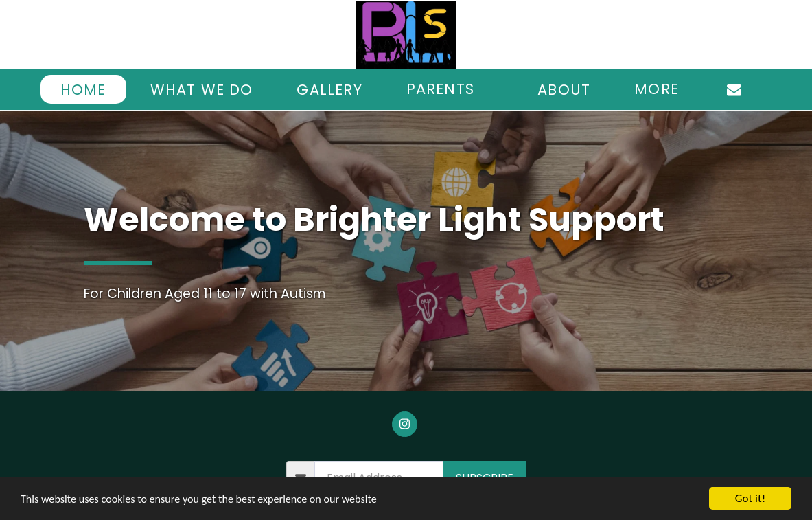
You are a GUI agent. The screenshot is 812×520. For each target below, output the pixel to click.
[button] (450, 90)
